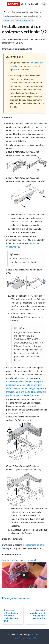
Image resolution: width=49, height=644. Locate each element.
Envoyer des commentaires (16, 599)
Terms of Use (32, 638)
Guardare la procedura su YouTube (20, 561)
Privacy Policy (18, 638)
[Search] (44, 4)
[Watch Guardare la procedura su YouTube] (25, 575)
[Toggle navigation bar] (4, 4)
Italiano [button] (33, 4)
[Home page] (5, 12)
